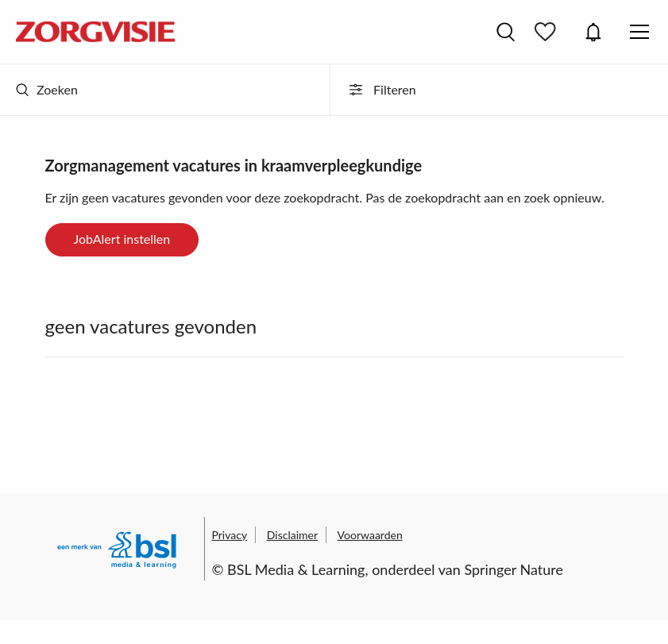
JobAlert (593, 32)
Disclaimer (292, 535)
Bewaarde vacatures (547, 32)
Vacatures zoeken (506, 32)
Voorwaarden (370, 535)
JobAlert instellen (122, 239)
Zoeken (47, 89)
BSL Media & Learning (296, 569)
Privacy (230, 535)
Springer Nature (514, 569)
